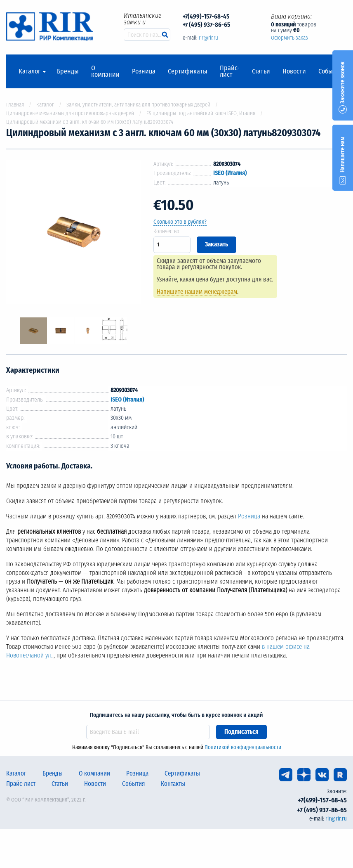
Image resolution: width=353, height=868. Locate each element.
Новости (294, 71)
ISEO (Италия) (230, 173)
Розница (144, 71)
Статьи (261, 71)
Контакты (173, 784)
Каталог (29, 71)
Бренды (68, 71)
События (331, 71)
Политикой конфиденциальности (243, 747)
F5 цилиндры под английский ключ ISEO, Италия (201, 113)
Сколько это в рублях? (180, 222)
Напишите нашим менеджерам (197, 292)
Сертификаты (188, 71)
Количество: (167, 231)
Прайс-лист (230, 71)
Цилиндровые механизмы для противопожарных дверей (70, 113)
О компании (105, 71)
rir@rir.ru (208, 38)
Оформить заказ (289, 38)
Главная (15, 105)
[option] (74, 233)
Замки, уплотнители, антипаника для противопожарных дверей (138, 105)
